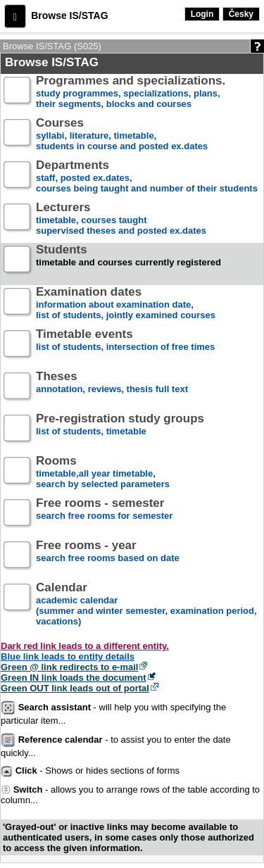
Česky (241, 14)
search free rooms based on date (108, 557)
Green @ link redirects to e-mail (69, 667)
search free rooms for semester (104, 515)
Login (202, 14)
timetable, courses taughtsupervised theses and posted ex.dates (121, 219)
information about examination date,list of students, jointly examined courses (126, 304)
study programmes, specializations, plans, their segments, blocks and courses (131, 93)
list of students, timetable (120, 430)
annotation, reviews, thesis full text (112, 388)
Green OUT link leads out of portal (75, 688)
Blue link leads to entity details (68, 656)
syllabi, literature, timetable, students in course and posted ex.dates (122, 135)
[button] (15, 16)
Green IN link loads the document (74, 678)
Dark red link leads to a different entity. (85, 646)
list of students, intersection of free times (125, 346)
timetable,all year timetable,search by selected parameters (103, 473)
